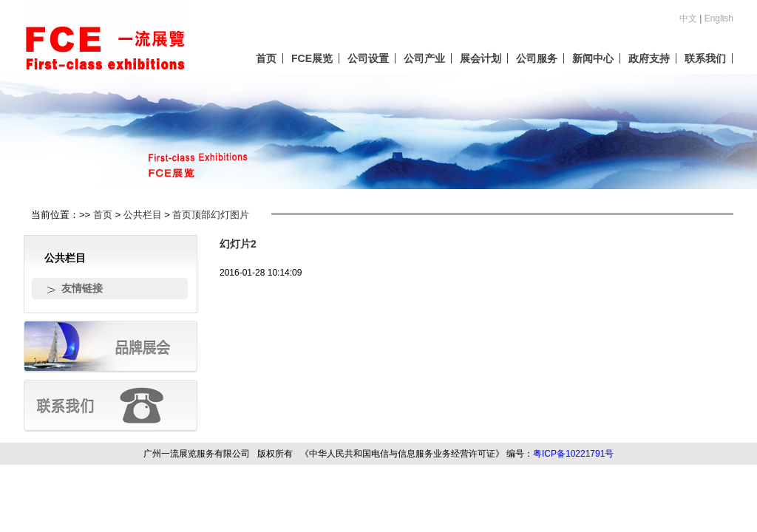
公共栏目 (143, 215)
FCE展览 (312, 58)
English (719, 18)
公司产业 (424, 58)
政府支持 (649, 58)
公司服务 (537, 58)
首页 (266, 58)
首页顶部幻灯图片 (211, 215)
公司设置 (368, 58)
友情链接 (82, 288)
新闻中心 (593, 58)
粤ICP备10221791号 (573, 454)
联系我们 (705, 58)
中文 (688, 18)
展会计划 (481, 58)
